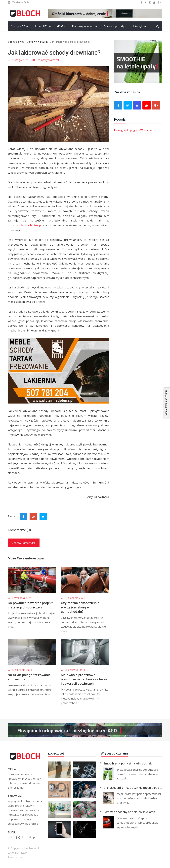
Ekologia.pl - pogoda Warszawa (134, 130)
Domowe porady (114, 26)
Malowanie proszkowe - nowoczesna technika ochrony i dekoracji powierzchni (84, 679)
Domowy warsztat (83, 26)
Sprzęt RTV (41, 26)
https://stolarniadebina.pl (25, 225)
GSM (60, 26)
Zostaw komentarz (24, 543)
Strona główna (16, 42)
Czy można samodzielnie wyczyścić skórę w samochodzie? (80, 607)
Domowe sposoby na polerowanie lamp (129, 812)
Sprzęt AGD (18, 26)
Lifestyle (138, 26)
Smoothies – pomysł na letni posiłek (127, 763)
